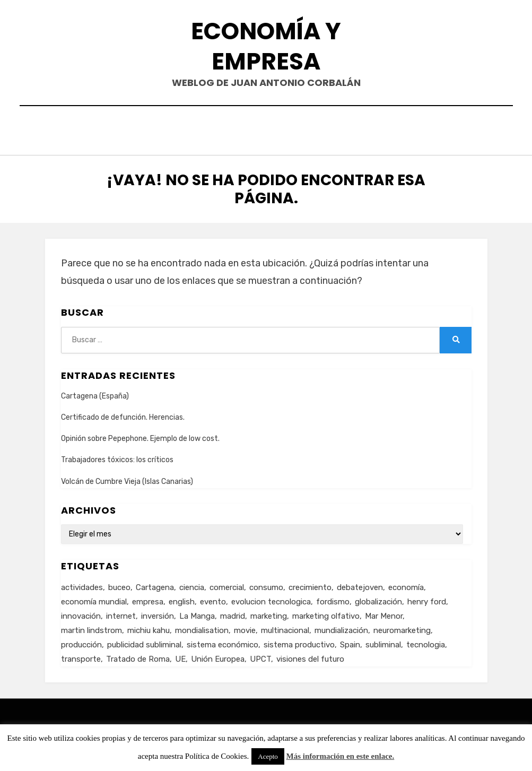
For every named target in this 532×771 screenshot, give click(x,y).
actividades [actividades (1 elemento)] (82, 584)
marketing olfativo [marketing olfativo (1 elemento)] (326, 613)
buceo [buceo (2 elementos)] (119, 584)
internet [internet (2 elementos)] (121, 613)
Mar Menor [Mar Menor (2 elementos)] (384, 613)
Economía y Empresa (266, 46)
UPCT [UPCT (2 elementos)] (260, 656)
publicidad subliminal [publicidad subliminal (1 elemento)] (144, 642)
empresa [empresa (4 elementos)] (148, 599)
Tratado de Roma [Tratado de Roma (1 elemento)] (138, 656)
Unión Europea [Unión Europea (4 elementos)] (218, 656)
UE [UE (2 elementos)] (180, 656)
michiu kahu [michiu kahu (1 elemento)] (149, 627)
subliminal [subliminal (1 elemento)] (383, 642)
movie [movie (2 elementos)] (245, 627)
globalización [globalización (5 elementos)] (378, 599)
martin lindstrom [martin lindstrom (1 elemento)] (91, 627)
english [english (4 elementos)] (182, 599)
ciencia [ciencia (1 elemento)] (192, 584)
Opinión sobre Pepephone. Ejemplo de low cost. (140, 436)
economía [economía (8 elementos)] (406, 584)
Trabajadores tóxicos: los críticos (117, 457)
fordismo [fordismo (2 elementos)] (333, 599)
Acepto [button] (268, 756)
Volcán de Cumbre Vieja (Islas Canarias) (127, 478)
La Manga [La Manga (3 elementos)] (197, 613)
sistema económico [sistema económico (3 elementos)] (223, 642)
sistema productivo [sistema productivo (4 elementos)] (299, 642)
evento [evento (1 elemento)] (213, 599)
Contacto (218, 129)
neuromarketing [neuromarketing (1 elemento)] (402, 627)
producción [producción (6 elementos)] (81, 642)
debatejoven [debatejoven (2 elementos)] (360, 584)
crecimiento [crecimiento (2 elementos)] (310, 584)
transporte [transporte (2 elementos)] (81, 656)
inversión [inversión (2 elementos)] (158, 613)
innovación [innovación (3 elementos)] (81, 613)
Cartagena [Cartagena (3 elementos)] (155, 584)
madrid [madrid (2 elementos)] (233, 613)
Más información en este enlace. (341, 756)
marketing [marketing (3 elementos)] (269, 613)
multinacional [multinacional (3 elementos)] (285, 627)
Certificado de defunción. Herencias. (123, 415)
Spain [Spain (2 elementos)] (350, 642)
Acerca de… (355, 129)
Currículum (286, 129)
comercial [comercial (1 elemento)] (227, 584)
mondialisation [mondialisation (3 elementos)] (202, 627)
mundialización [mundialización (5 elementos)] (341, 627)
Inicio (164, 129)
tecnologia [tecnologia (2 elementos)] (426, 642)
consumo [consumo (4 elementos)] (266, 584)
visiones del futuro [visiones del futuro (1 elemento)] (310, 656)
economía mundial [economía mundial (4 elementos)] (94, 599)
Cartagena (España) (95, 393)
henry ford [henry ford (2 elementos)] (427, 599)
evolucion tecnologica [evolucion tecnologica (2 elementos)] (271, 599)
